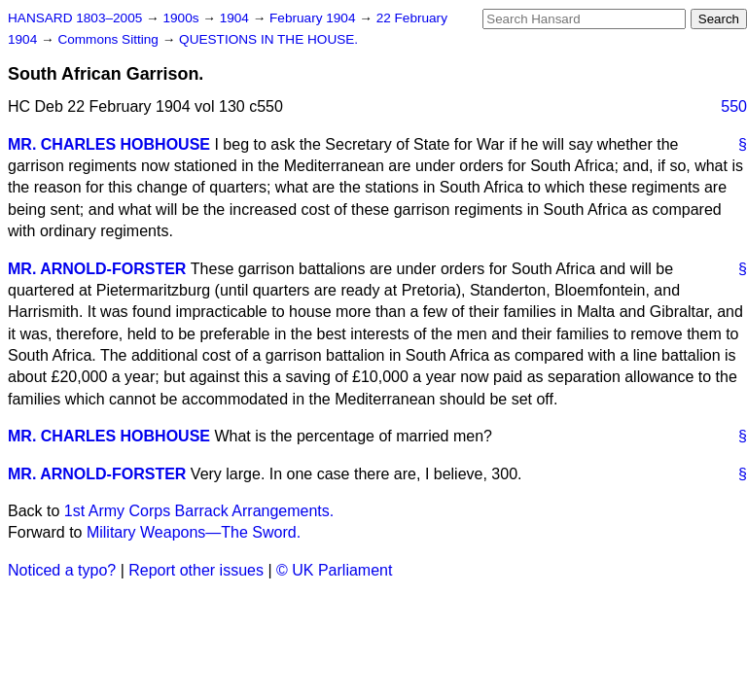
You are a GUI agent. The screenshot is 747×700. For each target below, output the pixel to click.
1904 (236, 18)
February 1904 (314, 18)
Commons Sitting (109, 39)
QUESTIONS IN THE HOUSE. (268, 39)
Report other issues (196, 570)
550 (734, 106)
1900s (182, 18)
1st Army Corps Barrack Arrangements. (199, 511)
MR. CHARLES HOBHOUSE (109, 144)
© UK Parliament (334, 570)
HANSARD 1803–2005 (75, 18)
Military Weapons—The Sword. (194, 532)
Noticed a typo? (62, 570)
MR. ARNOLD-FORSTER (97, 269)
